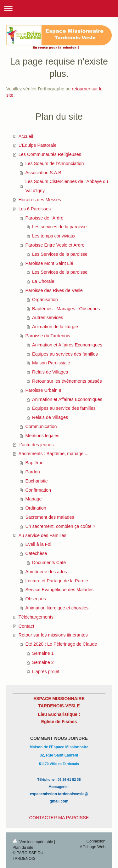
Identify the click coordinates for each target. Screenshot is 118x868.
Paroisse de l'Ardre (44, 218)
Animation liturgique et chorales (57, 608)
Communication (41, 426)
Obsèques (36, 599)
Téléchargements (36, 617)
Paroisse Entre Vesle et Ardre (55, 245)
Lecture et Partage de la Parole (56, 581)
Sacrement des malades (50, 517)
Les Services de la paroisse (60, 254)
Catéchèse (36, 553)
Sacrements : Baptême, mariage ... (53, 454)
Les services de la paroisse (59, 227)
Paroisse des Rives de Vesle (54, 290)
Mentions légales (42, 436)
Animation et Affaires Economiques (67, 345)
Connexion (96, 841)
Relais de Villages (50, 372)
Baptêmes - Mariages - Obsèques (66, 309)
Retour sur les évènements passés (67, 381)
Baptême (34, 463)
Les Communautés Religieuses (50, 154)
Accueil (26, 136)
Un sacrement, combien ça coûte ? (60, 526)
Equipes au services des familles (65, 354)
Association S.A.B (43, 173)
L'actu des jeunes (36, 445)
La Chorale (43, 281)
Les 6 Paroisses (35, 209)
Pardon (32, 472)
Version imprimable (33, 842)
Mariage (33, 499)
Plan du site (23, 848)
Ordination (36, 508)
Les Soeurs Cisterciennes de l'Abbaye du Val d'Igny (67, 186)
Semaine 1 (43, 653)
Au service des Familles (42, 535)
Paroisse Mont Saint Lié (49, 263)
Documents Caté (49, 562)
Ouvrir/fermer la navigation (59, 8)
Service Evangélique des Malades (59, 590)
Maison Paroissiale (51, 363)
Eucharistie (36, 481)
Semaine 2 (43, 662)
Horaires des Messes (40, 200)
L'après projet (46, 671)
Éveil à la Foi (38, 544)
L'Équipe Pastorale (37, 145)
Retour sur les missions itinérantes (53, 635)
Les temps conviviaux (54, 236)
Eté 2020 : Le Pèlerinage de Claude (61, 644)
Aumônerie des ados (46, 572)
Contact (26, 626)
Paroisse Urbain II (43, 390)
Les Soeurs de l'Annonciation (54, 163)
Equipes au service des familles (64, 408)
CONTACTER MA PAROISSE (59, 818)
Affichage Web (93, 847)
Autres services (48, 317)
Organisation (45, 300)
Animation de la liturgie (55, 327)
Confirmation (38, 490)
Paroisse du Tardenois (48, 336)
